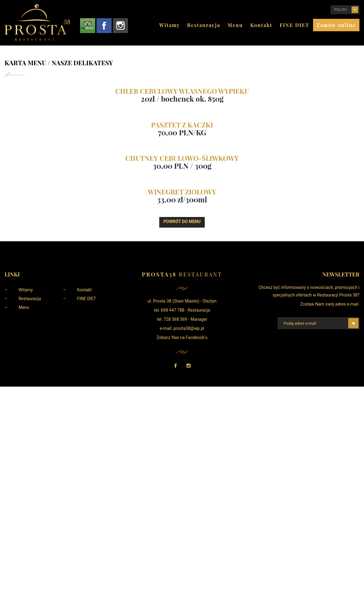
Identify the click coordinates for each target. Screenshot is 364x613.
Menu (235, 25)
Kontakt (261, 25)
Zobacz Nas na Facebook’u (182, 337)
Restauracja (204, 25)
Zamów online (336, 25)
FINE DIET (295, 25)
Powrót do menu (182, 222)
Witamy (170, 25)
